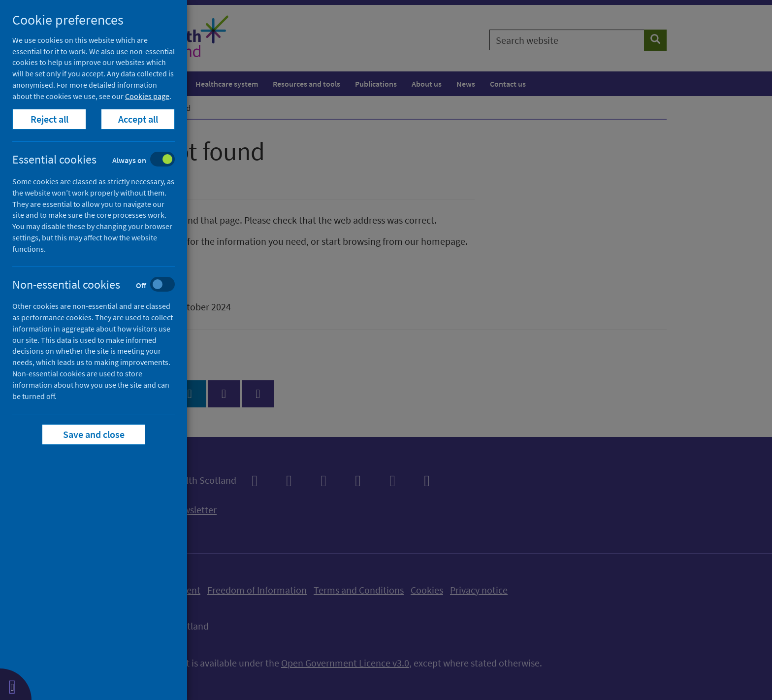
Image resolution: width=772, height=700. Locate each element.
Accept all (138, 119)
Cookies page (147, 96)
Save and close (94, 434)
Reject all (49, 119)
